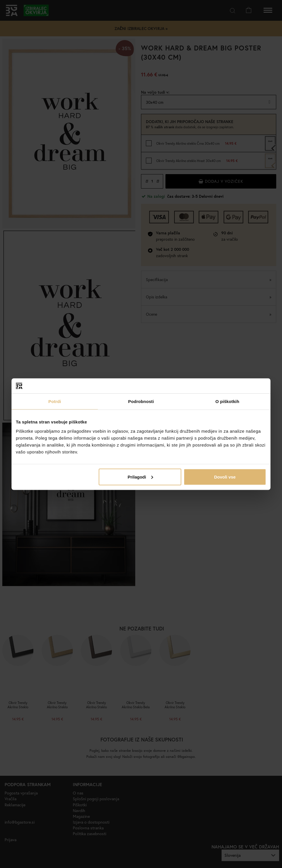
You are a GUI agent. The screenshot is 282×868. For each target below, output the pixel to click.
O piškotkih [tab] (227, 401)
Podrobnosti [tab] (141, 401)
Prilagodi (140, 477)
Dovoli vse (225, 477)
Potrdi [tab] (55, 401)
